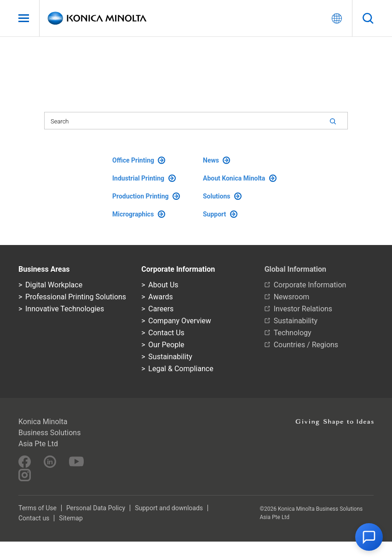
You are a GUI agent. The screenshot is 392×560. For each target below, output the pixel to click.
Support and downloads (169, 508)
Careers (161, 309)
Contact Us (166, 333)
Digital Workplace (54, 285)
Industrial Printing (144, 178)
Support (220, 214)
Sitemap (71, 518)
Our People (166, 345)
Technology (293, 333)
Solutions (222, 196)
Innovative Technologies (65, 309)
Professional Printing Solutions (76, 297)
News (216, 160)
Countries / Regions (306, 345)
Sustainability (170, 357)
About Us (163, 285)
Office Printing (139, 160)
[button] (369, 537)
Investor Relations (303, 309)
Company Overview (179, 321)
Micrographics (139, 214)
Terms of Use (37, 508)
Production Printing (146, 196)
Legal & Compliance (181, 369)
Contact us (34, 518)
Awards (160, 297)
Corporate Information (310, 285)
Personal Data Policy (96, 508)
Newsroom (292, 297)
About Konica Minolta (240, 178)
